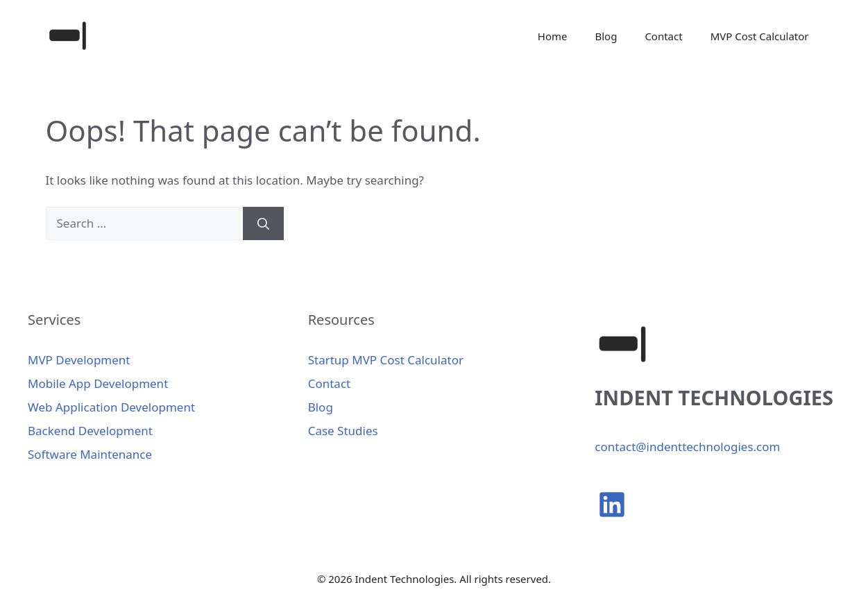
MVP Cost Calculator (760, 36)
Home (553, 36)
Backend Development (90, 431)
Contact (663, 36)
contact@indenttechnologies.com (687, 447)
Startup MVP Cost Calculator (386, 360)
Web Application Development (111, 407)
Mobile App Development (98, 383)
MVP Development (79, 360)
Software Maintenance (90, 454)
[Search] (263, 223)
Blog (606, 36)
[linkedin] (612, 505)
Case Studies (343, 431)
